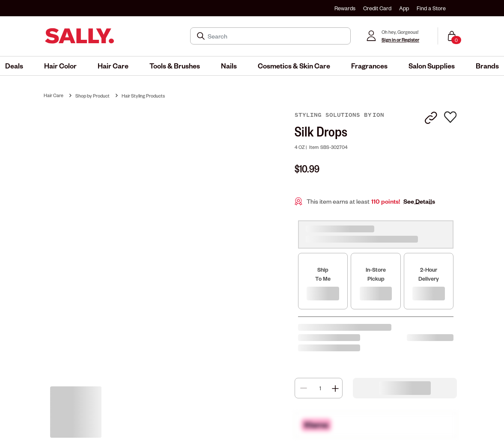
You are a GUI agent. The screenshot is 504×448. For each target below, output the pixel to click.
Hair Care (54, 95)
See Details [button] (419, 201)
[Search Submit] (202, 36)
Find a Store (431, 8)
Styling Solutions (329, 115)
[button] (14, 66)
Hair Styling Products (143, 96)
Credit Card (377, 8)
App (404, 8)
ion (378, 115)
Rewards (345, 8)
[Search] (276, 36)
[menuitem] (14, 66)
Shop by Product (92, 96)
